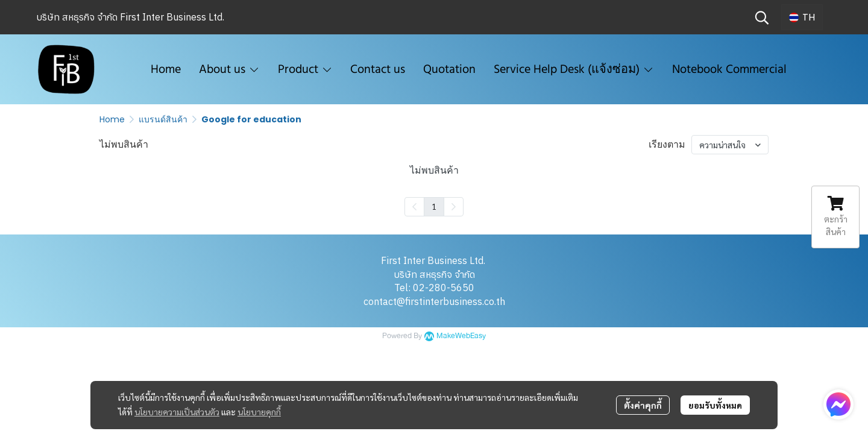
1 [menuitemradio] (434, 206)
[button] (762, 17)
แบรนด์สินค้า (163, 119)
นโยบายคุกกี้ (259, 412)
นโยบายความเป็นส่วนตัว (177, 412)
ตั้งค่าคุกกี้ (643, 405)
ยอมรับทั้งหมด (715, 405)
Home (112, 119)
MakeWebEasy (461, 336)
